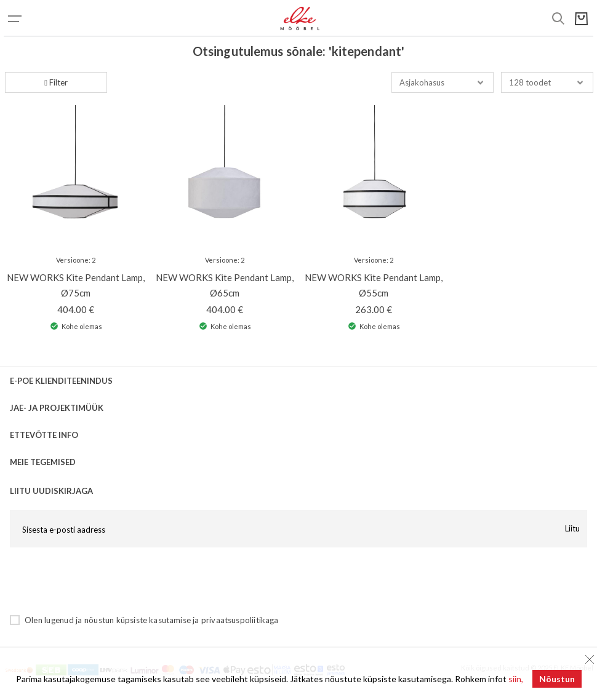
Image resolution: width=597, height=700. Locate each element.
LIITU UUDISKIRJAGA (51, 491)
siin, (516, 679)
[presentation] (103, 581)
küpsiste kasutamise (154, 620)
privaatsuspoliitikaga (240, 620)
